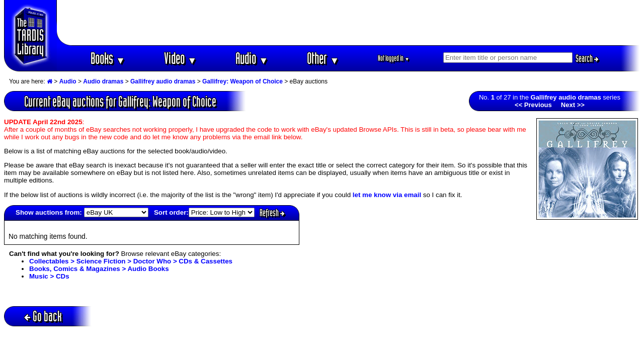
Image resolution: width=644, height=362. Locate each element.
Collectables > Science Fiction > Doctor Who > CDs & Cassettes (131, 261)
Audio (252, 58)
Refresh (272, 213)
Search (587, 58)
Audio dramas (103, 81)
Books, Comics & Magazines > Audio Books (99, 269)
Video (180, 58)
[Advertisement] (349, 23)
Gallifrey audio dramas (163, 81)
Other (323, 58)
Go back (43, 316)
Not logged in (394, 58)
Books (108, 58)
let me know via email (387, 195)
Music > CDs (49, 276)
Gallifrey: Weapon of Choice (243, 81)
